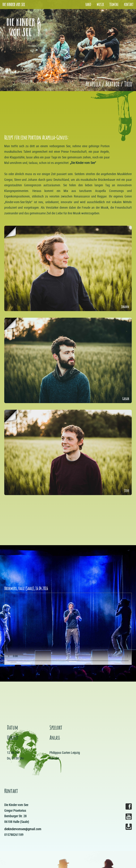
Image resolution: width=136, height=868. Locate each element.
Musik (100, 4)
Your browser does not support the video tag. (68, 629)
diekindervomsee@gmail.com (23, 829)
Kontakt (129, 4)
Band (88, 4)
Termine (114, 4)
